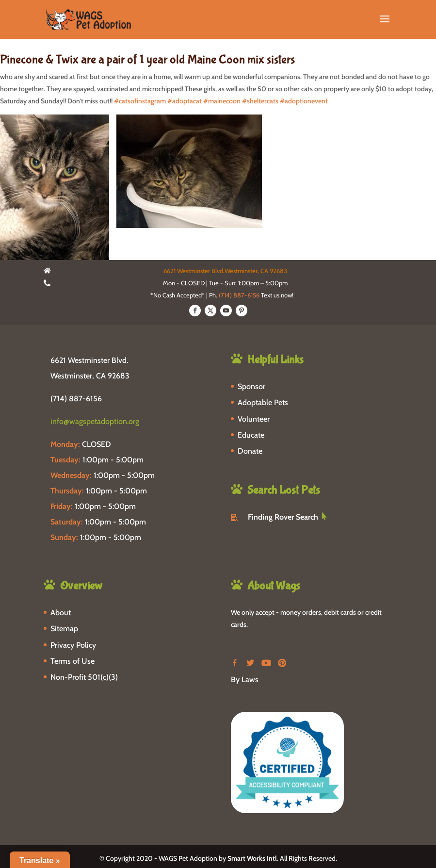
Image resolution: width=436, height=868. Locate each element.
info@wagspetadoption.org (95, 421)
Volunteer (254, 419)
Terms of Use (73, 661)
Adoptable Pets (263, 402)
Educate (251, 435)
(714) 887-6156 (239, 295)
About (61, 613)
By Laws (245, 680)
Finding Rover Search (283, 517)
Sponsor (251, 386)
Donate (250, 451)
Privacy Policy (73, 645)
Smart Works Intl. (253, 858)
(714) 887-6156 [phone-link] (76, 399)
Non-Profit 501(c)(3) (84, 677)
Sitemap (64, 629)
